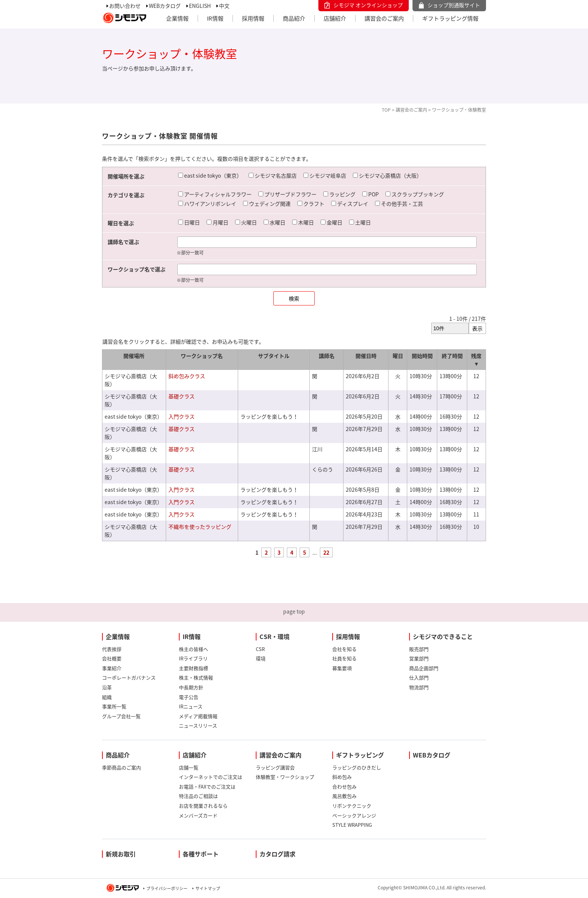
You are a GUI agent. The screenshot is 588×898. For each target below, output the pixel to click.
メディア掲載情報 (198, 716)
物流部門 (419, 687)
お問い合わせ (125, 6)
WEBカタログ (165, 6)
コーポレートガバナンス (129, 677)
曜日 (398, 356)
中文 (224, 6)
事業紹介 (112, 668)
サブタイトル (274, 356)
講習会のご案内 (384, 18)
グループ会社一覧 (121, 716)
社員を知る (344, 658)
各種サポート (201, 854)
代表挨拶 (112, 649)
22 (326, 552)
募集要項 (342, 668)
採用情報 (253, 18)
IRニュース (191, 706)
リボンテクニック (352, 806)
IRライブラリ (193, 658)
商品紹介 (294, 18)
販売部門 (419, 649)
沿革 (107, 687)
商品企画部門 (424, 668)
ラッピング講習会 (275, 767)
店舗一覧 (189, 767)
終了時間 (452, 356)
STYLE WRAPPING (352, 825)
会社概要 (112, 658)
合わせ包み (344, 786)
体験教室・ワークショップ (285, 777)
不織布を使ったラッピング (200, 527)
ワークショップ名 (202, 356)
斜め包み (342, 777)
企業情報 (177, 18)
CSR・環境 (274, 636)
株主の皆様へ (193, 649)
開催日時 (366, 356)
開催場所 (134, 356)
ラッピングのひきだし (357, 767)
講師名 (327, 356)
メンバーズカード (198, 815)
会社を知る (344, 649)
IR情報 (215, 18)
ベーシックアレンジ (354, 815)
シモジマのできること (443, 636)
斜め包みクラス (187, 376)
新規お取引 (121, 854)
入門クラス (181, 416)
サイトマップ (208, 888)
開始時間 (422, 356)
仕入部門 (419, 677)
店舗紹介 (335, 18)
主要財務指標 (193, 668)
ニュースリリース (198, 725)
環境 (261, 658)
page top (294, 611)
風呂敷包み (344, 796)
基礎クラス (181, 396)
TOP (386, 110)
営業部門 (419, 658)
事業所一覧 (114, 706)
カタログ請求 (277, 854)
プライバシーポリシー (167, 888)
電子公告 (189, 697)
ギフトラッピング (360, 755)
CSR (260, 649)
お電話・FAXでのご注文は (207, 786)
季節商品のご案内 (121, 767)
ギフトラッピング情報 (450, 18)
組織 (107, 697)
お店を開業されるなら (203, 806)
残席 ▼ (476, 360)
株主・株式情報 (196, 677)
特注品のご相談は (198, 796)
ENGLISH (200, 6)
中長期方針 (191, 687)
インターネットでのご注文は (211, 777)
